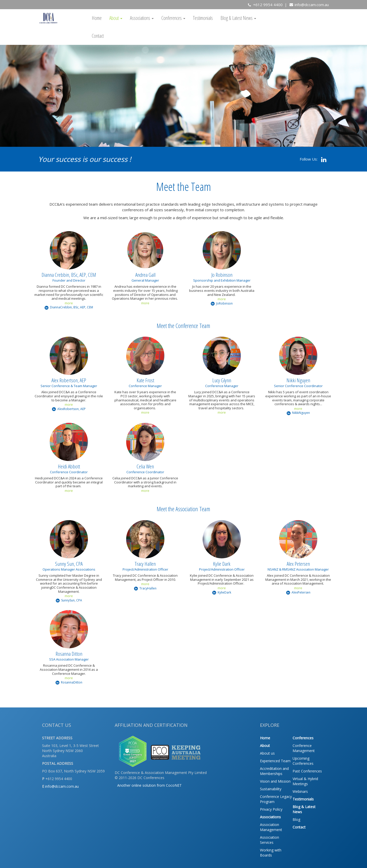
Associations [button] (142, 18)
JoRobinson (222, 303)
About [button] (116, 18)
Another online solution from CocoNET (149, 785)
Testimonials (203, 18)
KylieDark (222, 592)
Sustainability (271, 789)
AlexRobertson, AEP (69, 409)
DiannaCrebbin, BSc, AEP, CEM (69, 307)
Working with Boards (271, 853)
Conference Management (304, 748)
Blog (296, 819)
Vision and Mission (275, 781)
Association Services (270, 840)
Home (97, 18)
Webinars (300, 791)
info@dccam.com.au (312, 5)
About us (267, 753)
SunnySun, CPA (69, 600)
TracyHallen (145, 588)
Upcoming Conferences (303, 761)
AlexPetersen (298, 592)
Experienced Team (275, 761)
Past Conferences (307, 771)
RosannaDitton (69, 682)
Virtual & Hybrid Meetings (305, 781)
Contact (98, 36)
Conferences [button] (173, 18)
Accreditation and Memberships (274, 771)
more (69, 303)
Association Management (271, 827)
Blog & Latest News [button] (238, 18)
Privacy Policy (271, 809)
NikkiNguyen (298, 413)
